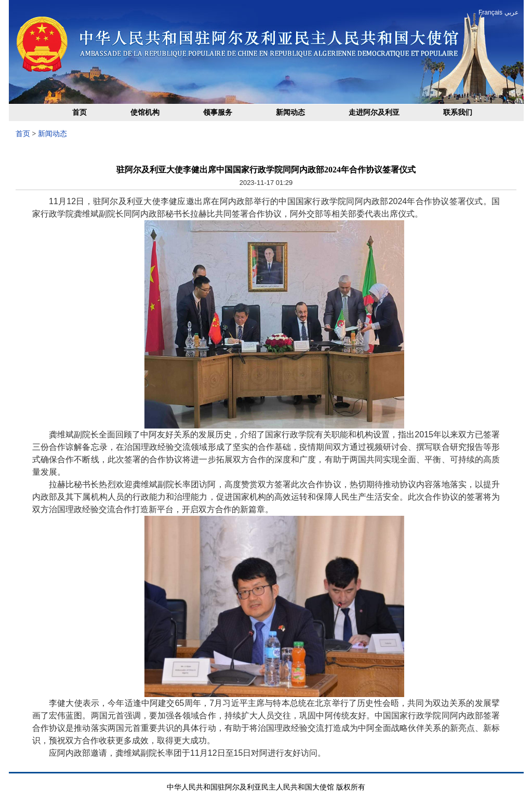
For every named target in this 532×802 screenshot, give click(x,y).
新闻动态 (290, 112)
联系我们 (458, 112)
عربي (511, 12)
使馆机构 (145, 112)
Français (490, 12)
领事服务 (218, 112)
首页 (79, 112)
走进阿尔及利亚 (374, 112)
